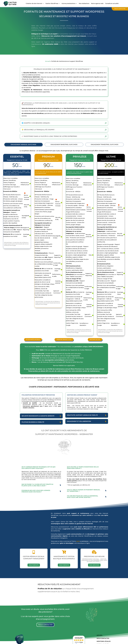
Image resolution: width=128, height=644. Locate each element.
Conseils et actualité (112, 3)
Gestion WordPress (52, 3)
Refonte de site (95, 339)
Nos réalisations (84, 3)
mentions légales (104, 641)
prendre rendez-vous (64, 339)
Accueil (48, 61)
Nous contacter (120, 9)
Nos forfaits (34, 565)
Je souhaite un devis (33, 339)
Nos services (94, 565)
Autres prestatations (69, 3)
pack (78, 541)
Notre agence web (97, 3)
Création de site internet (34, 3)
